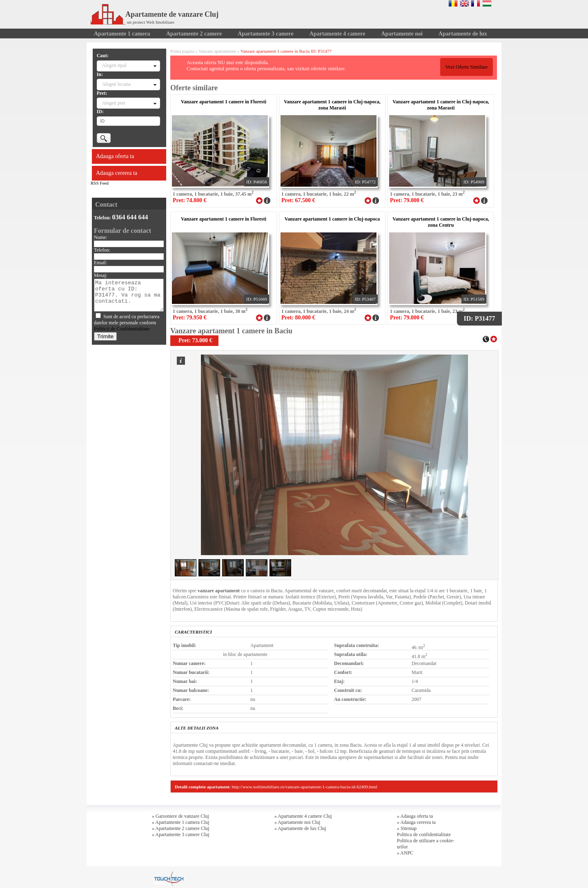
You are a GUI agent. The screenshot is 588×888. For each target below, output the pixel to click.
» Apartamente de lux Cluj (300, 828)
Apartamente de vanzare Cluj (155, 14)
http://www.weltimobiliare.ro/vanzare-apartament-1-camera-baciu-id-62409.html (305, 787)
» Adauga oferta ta (415, 816)
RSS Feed (100, 183)
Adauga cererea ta (117, 173)
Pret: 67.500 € (298, 200)
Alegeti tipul (114, 65)
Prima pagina (182, 51)
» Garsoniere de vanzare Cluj (180, 816)
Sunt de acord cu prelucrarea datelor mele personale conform (127, 323)
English (464, 3)
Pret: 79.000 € (407, 200)
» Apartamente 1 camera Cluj (181, 822)
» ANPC (405, 853)
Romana (453, 3)
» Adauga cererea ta (416, 822)
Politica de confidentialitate (424, 834)
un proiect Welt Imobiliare (151, 22)
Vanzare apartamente (217, 51)
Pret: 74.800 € (190, 200)
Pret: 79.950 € (190, 318)
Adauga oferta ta (115, 156)
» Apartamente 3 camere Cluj (181, 834)
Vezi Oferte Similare (466, 67)
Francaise (476, 3)
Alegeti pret (114, 103)
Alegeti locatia (116, 84)
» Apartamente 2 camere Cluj (181, 828)
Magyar (487, 3)
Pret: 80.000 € (298, 318)
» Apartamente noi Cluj (297, 822)
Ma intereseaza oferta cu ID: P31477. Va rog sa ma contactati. (129, 295)
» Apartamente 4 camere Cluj (303, 816)
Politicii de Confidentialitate (122, 329)
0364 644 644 (130, 217)
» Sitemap (407, 828)
